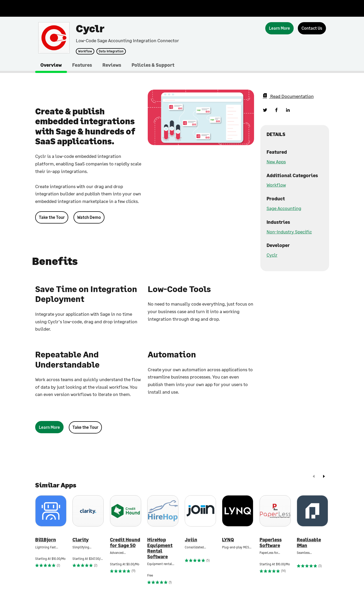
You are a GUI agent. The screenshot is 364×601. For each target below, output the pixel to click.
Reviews (112, 65)
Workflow (85, 51)
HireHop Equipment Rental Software (160, 548)
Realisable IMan (309, 543)
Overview (51, 65)
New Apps (276, 162)
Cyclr (272, 255)
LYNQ (228, 540)
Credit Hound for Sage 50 (125, 543)
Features (82, 65)
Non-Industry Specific (289, 232)
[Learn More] (279, 28)
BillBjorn (46, 540)
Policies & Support (153, 65)
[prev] (314, 477)
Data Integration (111, 51)
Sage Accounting (284, 208)
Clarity (81, 540)
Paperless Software (271, 543)
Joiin (191, 540)
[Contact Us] (312, 28)
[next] (324, 477)
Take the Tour (52, 217)
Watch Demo (89, 217)
